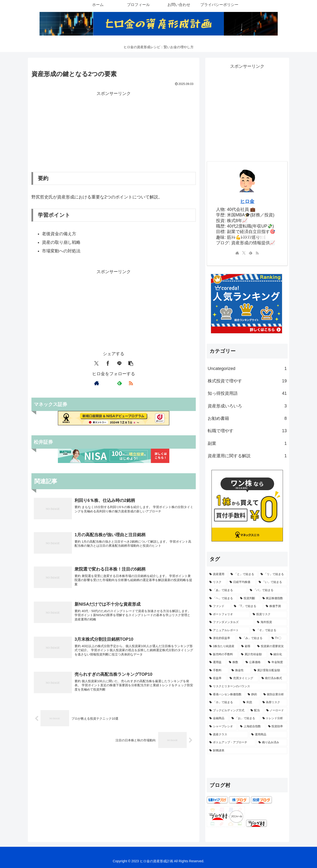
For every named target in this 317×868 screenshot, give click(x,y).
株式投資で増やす (247, 381)
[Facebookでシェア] (108, 363)
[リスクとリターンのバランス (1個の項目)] (247, 686)
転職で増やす (247, 431)
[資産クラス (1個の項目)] (228, 735)
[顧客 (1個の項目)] (247, 646)
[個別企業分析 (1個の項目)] (274, 695)
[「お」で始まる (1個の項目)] (244, 718)
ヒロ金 (247, 201)
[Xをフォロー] (108, 383)
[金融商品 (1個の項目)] (218, 718)
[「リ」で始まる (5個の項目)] (273, 574)
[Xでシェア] (96, 363)
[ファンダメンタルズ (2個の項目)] (231, 622)
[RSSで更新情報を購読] (131, 383)
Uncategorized (247, 369)
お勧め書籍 (247, 418)
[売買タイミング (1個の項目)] (243, 678)
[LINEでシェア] (119, 363)
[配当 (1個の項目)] (256, 711)
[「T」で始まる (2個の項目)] (247, 606)
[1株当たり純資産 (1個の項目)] (223, 646)
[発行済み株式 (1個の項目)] (273, 678)
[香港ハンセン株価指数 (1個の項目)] (226, 695)
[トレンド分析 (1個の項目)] (274, 718)
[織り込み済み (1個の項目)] (272, 743)
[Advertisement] (114, 131)
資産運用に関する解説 (247, 456)
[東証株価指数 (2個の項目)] (274, 598)
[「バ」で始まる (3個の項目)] (267, 590)
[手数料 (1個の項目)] (218, 670)
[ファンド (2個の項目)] (219, 606)
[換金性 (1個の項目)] (240, 670)
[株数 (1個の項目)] (235, 662)
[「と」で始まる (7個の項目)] (243, 574)
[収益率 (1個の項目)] (217, 678)
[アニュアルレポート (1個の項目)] (228, 630)
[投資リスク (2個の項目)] (269, 614)
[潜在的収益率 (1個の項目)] (222, 638)
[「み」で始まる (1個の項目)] (253, 638)
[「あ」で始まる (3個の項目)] (227, 590)
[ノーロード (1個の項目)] (276, 711)
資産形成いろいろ (247, 406)
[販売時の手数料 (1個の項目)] (223, 655)
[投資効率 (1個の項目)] (277, 727)
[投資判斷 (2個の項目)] (249, 598)
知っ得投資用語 (247, 393)
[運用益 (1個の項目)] (216, 662)
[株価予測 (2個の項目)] (275, 606)
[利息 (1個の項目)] (250, 702)
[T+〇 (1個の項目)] (278, 638)
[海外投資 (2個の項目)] (271, 622)
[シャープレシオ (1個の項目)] (222, 727)
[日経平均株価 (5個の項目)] (241, 582)
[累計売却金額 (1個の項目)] (253, 655)
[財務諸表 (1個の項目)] (247, 751)
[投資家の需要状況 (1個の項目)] (271, 646)
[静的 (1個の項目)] (253, 695)
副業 (247, 443)
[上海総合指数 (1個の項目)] (251, 727)
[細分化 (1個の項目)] (278, 655)
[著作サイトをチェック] (96, 383)
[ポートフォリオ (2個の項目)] (228, 614)
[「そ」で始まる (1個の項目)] (269, 630)
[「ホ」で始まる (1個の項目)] (224, 702)
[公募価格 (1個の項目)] (254, 662)
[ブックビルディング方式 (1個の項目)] (227, 711)
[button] (131, 363)
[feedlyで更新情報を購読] (119, 383)
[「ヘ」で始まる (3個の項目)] (222, 598)
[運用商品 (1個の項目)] (268, 735)
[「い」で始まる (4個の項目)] (272, 582)
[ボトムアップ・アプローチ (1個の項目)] (231, 743)
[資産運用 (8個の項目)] (217, 574)
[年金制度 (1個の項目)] (277, 662)
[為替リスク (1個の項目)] (274, 702)
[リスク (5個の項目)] (217, 582)
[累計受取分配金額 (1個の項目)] (269, 670)
